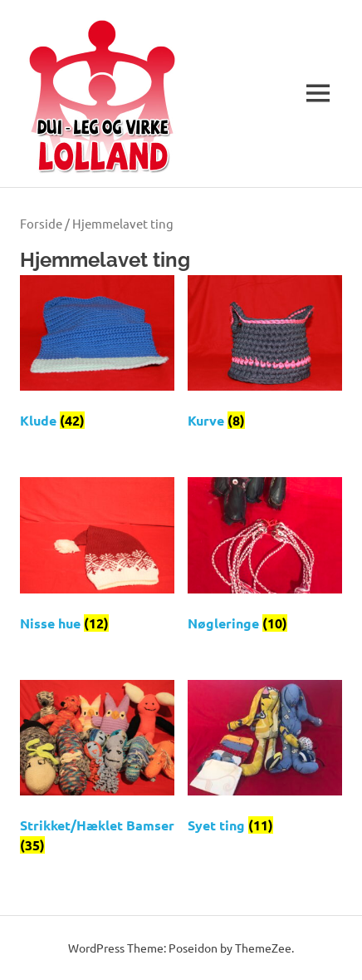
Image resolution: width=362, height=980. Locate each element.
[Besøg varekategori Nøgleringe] (265, 559)
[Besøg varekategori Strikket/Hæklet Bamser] (97, 771)
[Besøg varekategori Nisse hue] (97, 559)
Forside (41, 223)
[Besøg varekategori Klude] (97, 357)
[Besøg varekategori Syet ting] (265, 761)
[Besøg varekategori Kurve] (265, 357)
